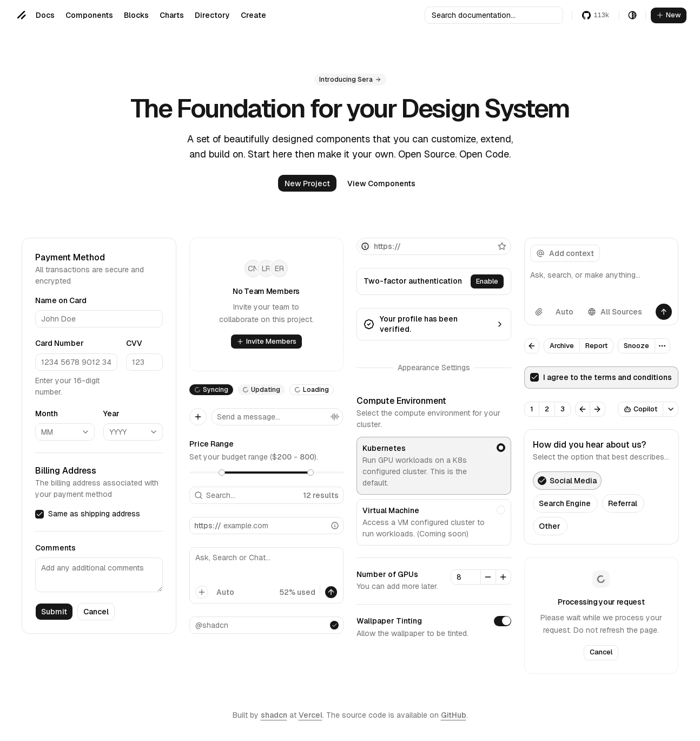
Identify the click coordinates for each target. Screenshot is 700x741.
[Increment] (504, 577)
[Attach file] (539, 312)
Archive (562, 346)
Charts (172, 15)
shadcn (274, 715)
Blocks (136, 15)
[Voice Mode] (335, 417)
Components (89, 15)
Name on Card (61, 300)
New (669, 15)
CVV (134, 343)
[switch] (503, 621)
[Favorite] (502, 246)
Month (47, 413)
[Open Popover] (671, 409)
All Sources (615, 312)
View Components (381, 183)
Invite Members (266, 341)
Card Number (60, 343)
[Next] (598, 409)
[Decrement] (488, 577)
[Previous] (583, 409)
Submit (54, 612)
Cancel (96, 612)
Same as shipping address (94, 514)
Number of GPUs (387, 574)
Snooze (636, 346)
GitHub (454, 715)
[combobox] (65, 432)
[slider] (222, 473)
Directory (212, 15)
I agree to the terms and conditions (607, 377)
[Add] (198, 417)
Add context (565, 253)
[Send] (664, 312)
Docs (45, 15)
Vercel (311, 715)
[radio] (501, 448)
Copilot (640, 409)
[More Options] (663, 346)
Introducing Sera (350, 80)
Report (596, 346)
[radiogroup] (434, 491)
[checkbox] (39, 514)
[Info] (335, 526)
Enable (487, 281)
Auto (225, 592)
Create (253, 15)
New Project (307, 183)
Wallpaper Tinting (389, 621)
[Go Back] (532, 346)
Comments (55, 548)
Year (111, 413)
